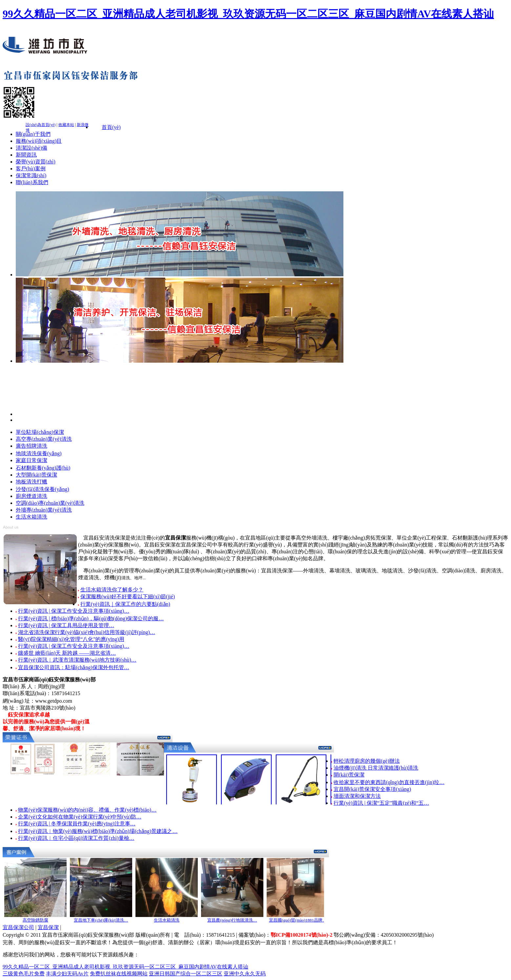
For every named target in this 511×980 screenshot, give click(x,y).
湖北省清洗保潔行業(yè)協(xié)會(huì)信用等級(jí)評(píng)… (87, 632)
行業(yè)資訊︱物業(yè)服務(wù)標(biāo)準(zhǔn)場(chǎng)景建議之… (98, 831)
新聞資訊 (26, 155)
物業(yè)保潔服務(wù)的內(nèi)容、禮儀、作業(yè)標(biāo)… (87, 810)
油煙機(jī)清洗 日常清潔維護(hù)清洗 (376, 768)
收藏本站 (66, 125)
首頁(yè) (111, 127)
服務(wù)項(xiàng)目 (39, 141)
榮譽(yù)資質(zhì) (36, 162)
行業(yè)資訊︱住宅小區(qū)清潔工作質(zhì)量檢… (76, 838)
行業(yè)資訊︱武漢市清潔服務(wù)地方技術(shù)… (77, 660)
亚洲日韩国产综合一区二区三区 (186, 974)
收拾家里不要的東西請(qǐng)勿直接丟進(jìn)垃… (389, 782)
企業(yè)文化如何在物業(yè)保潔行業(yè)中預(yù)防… (80, 817)
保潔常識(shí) (31, 175)
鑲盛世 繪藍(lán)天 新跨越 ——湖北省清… (67, 653)
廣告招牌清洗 (31, 446)
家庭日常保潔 (31, 460)
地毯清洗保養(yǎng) (39, 453)
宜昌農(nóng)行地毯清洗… (232, 920)
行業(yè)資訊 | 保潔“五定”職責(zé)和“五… (381, 803)
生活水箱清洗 (31, 517)
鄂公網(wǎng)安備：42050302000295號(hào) (384, 935)
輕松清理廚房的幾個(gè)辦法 (367, 761)
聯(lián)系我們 (32, 182)
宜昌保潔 (48, 927)
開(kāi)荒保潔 (349, 775)
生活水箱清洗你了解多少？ (112, 590)
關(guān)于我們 (33, 134)
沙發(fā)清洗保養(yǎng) (42, 489)
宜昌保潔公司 (18, 927)
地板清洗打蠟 (31, 482)
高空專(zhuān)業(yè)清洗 (44, 439)
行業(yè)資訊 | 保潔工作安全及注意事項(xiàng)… (74, 611)
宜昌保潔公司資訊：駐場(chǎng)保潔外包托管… (74, 667)
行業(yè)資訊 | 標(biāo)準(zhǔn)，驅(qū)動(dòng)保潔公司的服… (91, 618)
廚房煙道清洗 (31, 496)
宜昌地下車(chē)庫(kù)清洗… (101, 920)
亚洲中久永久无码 (245, 974)
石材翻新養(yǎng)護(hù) (43, 468)
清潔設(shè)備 (31, 148)
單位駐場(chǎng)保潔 (40, 432)
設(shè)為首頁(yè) (41, 125)
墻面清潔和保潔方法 (357, 796)
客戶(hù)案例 (31, 169)
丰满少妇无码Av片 (67, 974)
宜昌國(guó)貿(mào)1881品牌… (298, 920)
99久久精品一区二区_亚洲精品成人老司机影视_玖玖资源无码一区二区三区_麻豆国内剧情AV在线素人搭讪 (248, 14)
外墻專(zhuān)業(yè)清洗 (44, 510)
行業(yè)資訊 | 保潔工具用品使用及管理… (66, 625)
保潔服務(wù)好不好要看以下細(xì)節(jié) (128, 597)
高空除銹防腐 (35, 920)
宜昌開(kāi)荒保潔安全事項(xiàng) (372, 789)
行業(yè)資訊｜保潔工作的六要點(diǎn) (125, 604)
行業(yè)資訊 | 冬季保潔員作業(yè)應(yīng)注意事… (77, 824)
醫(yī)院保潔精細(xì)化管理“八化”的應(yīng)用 (71, 639)
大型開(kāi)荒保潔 (36, 475)
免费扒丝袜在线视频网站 (119, 974)
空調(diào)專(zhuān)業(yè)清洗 (50, 503)
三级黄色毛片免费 (24, 974)
